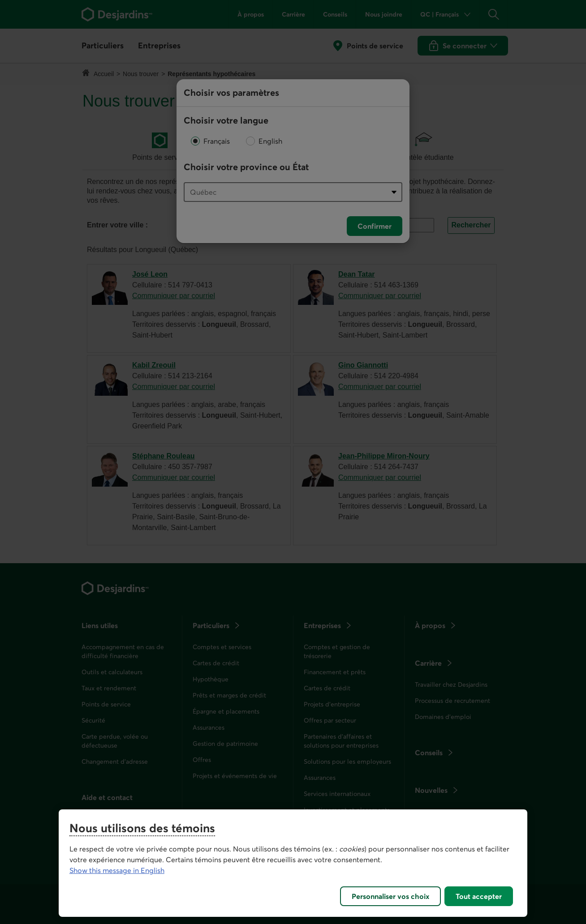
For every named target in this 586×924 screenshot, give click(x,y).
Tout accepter (479, 896)
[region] (293, 863)
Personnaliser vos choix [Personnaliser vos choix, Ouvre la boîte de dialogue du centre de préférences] (390, 896)
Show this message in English (117, 870)
